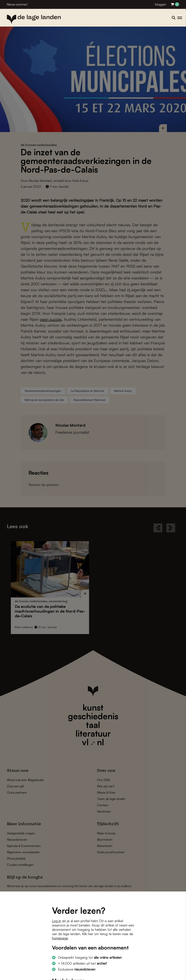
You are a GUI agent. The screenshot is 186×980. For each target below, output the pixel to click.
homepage (60, 938)
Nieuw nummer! (17, 4)
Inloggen (160, 4)
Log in (57, 921)
